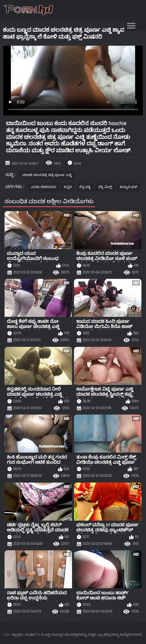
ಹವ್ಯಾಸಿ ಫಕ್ (129, 187)
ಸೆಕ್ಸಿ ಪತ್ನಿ (85, 187)
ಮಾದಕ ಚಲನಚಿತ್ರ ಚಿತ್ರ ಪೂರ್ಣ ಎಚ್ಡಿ (47, 175)
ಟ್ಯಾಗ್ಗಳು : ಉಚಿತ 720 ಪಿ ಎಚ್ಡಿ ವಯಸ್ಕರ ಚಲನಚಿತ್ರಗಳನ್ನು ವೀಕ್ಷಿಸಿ (54, 635)
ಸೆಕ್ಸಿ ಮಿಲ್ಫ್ (105, 187)
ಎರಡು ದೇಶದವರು (44, 187)
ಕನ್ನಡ (68, 187)
